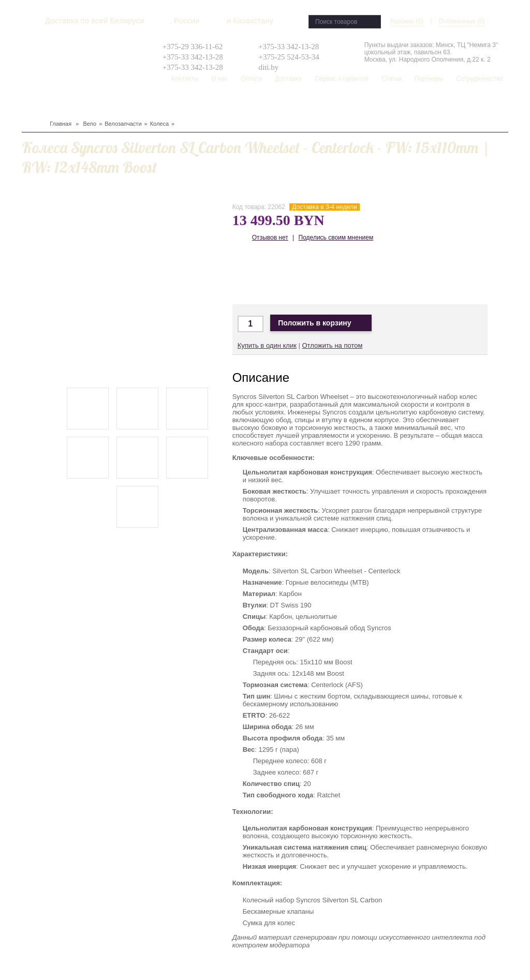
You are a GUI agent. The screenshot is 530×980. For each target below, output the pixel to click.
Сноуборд (56, 104)
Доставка (288, 79)
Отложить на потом (332, 345)
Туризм (159, 104)
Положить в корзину (321, 323)
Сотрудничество (480, 79)
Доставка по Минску (248, 274)
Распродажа (311, 104)
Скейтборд (270, 104)
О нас (219, 79)
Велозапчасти (123, 124)
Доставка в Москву (278, 274)
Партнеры (429, 79)
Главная (61, 124)
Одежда (132, 104)
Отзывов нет (270, 237)
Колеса (159, 124)
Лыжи (83, 104)
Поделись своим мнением (336, 237)
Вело (30, 104)
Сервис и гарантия (342, 79)
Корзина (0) (407, 21)
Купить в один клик (267, 345)
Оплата (251, 79)
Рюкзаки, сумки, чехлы (211, 104)
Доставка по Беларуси (309, 274)
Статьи (392, 79)
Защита (106, 104)
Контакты (185, 79)
